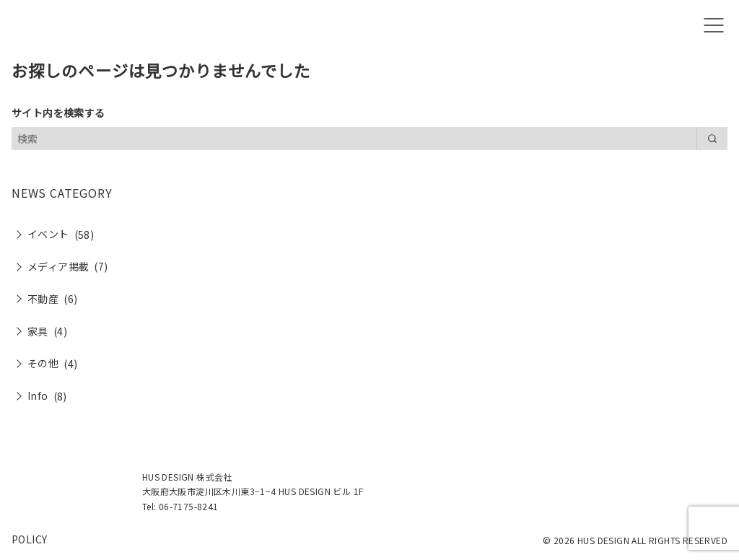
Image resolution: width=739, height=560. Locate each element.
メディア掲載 (58, 266)
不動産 (43, 299)
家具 (38, 331)
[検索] (369, 139)
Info (38, 395)
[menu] (714, 26)
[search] (712, 139)
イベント (48, 234)
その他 (43, 363)
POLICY (29, 539)
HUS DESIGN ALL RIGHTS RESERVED (652, 540)
